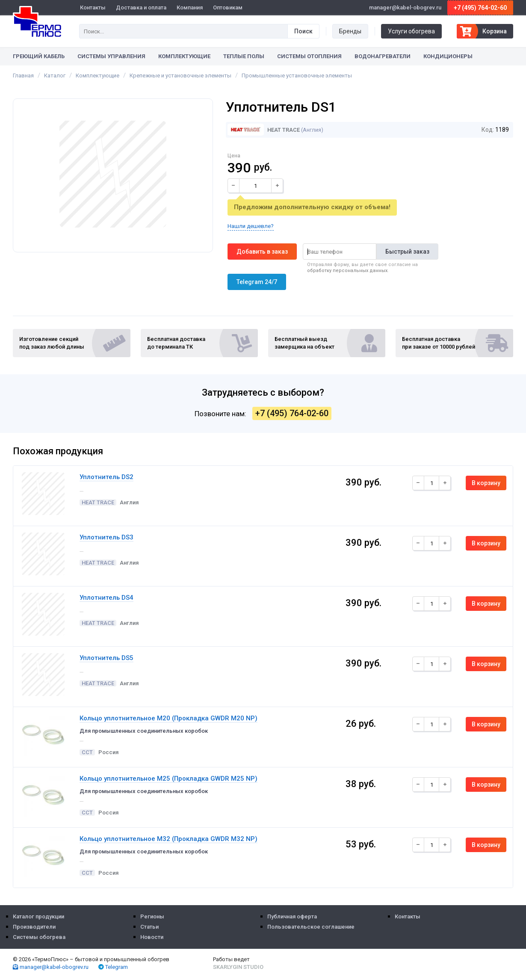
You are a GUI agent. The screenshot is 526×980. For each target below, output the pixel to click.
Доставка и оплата (141, 7)
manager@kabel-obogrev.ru (51, 967)
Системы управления (111, 56)
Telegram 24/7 (257, 282)
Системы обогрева (39, 937)
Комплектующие (184, 56)
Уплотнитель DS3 (106, 537)
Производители (34, 927)
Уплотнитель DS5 (106, 658)
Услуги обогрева (411, 31)
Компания (190, 7)
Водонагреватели (383, 56)
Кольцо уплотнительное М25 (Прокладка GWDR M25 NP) (168, 779)
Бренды (350, 31)
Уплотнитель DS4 (106, 598)
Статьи (149, 927)
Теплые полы (244, 56)
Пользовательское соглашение (311, 927)
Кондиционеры (448, 56)
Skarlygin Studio (238, 967)
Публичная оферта (292, 916)
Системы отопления (309, 56)
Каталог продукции (38, 916)
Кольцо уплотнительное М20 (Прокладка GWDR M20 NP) (168, 718)
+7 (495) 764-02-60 (480, 8)
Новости (152, 937)
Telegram (113, 967)
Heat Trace (264, 130)
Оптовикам (228, 7)
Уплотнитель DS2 (106, 477)
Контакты (93, 7)
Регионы (152, 916)
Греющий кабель (39, 56)
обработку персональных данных (347, 271)
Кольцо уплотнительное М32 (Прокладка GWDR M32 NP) (168, 839)
